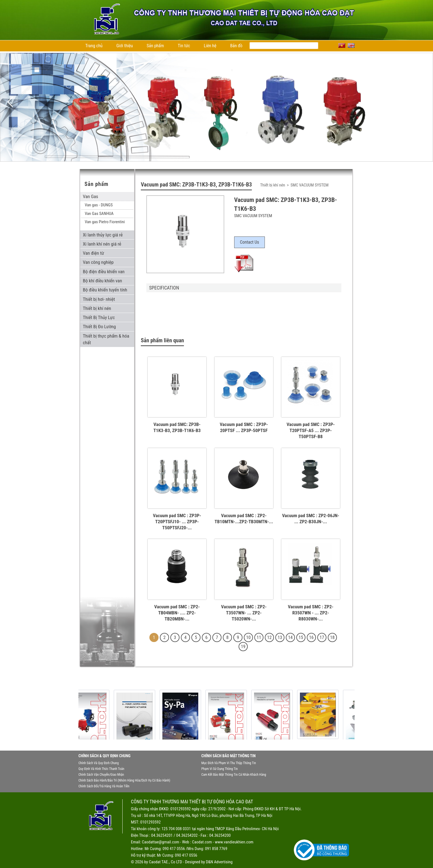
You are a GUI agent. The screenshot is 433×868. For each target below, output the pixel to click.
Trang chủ (94, 46)
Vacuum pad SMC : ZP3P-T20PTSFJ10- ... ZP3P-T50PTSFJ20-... (177, 522)
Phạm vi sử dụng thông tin (220, 769)
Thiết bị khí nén (273, 185)
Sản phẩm (155, 46)
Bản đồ (236, 46)
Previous (10, 102)
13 (280, 637)
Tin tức (184, 46)
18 (332, 637)
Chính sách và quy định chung (99, 763)
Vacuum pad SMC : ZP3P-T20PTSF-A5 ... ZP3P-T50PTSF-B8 (311, 430)
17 (322, 637)
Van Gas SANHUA (99, 214)
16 (311, 637)
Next (423, 102)
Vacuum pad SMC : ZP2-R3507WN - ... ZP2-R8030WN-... (311, 613)
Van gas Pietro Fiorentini (105, 222)
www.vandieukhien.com (234, 842)
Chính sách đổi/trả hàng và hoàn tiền (104, 786)
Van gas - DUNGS (99, 205)
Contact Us (249, 242)
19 (243, 647)
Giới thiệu (125, 46)
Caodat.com (202, 842)
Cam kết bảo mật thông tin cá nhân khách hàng (234, 775)
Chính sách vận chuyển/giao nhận (101, 775)
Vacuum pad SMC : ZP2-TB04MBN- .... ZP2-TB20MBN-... (177, 613)
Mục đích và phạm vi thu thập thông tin (229, 763)
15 (301, 637)
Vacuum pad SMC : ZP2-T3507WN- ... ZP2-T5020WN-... (244, 613)
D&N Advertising (219, 862)
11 (259, 637)
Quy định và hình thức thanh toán (101, 769)
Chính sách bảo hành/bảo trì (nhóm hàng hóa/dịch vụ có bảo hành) (124, 780)
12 (269, 637)
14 (290, 637)
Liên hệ (210, 46)
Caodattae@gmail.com (161, 842)
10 (248, 637)
